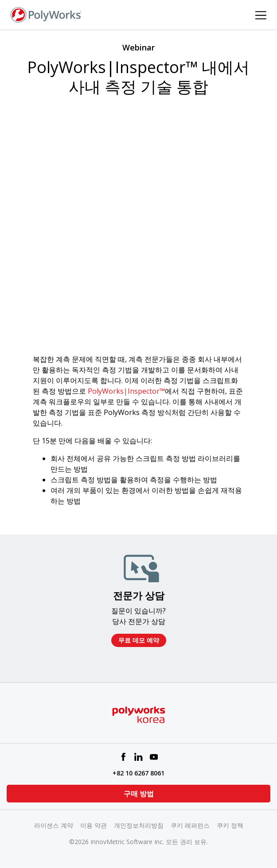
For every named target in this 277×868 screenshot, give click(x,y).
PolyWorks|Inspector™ (126, 391)
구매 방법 (139, 794)
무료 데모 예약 (139, 640)
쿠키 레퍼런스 (190, 825)
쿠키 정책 (230, 825)
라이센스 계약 (54, 825)
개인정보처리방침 (139, 825)
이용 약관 (94, 825)
